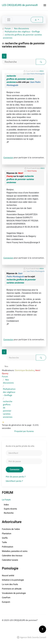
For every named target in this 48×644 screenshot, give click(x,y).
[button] (45, 5)
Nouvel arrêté (8, 576)
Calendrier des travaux (12, 556)
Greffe (5, 538)
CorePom (6, 598)
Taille (4, 542)
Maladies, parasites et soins (15, 551)
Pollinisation (8, 547)
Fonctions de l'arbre (11, 529)
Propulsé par (20, 431)
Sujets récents (10, 509)
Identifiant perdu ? (14, 481)
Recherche (9, 513)
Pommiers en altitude (12, 589)
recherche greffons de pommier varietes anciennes (20, 79)
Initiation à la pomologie (13, 580)
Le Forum (6, 500)
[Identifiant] (24, 453)
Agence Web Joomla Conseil (31, 637)
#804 (42, 269)
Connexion (8, 157)
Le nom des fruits (10, 584)
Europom (6, 602)
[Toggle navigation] (9, 20)
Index (6, 505)
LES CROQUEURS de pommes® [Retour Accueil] (20, 5)
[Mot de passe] (24, 461)
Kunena (30, 431)
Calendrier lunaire (10, 560)
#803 (42, 168)
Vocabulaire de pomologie (14, 593)
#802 (42, 71)
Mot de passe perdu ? (16, 477)
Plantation (7, 534)
